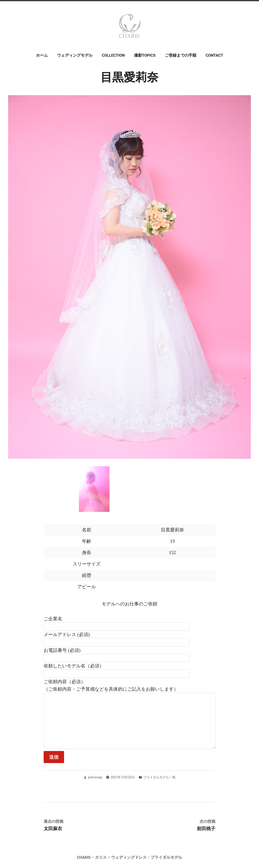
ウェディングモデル (75, 55)
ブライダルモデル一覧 (159, 777)
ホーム (42, 55)
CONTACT (214, 55)
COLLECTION (113, 55)
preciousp (95, 777)
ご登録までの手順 (181, 55)
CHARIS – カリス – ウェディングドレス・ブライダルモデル (129, 857)
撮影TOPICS (145, 55)
